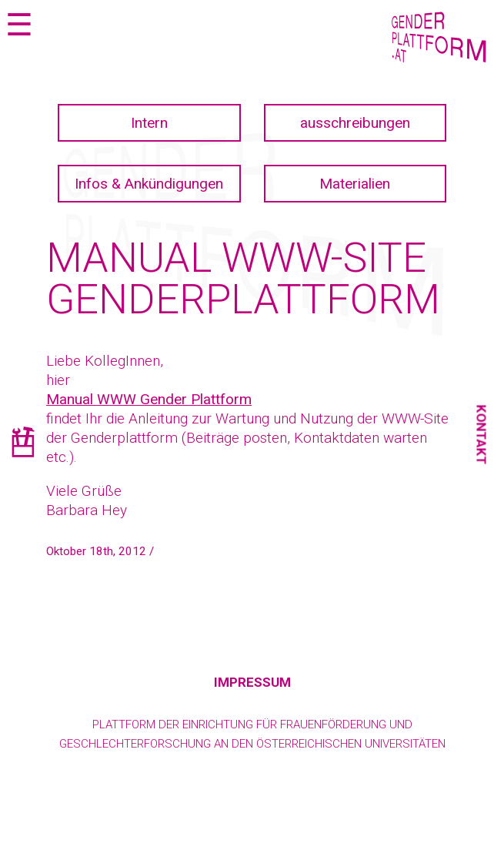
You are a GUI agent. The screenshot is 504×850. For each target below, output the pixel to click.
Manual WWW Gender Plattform (149, 399)
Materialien (355, 184)
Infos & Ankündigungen (149, 184)
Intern (149, 123)
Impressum (252, 682)
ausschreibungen (355, 123)
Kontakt (482, 435)
